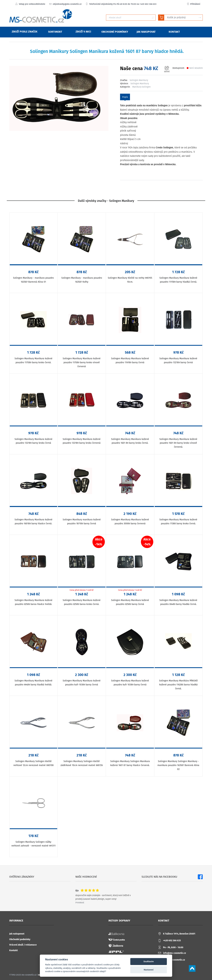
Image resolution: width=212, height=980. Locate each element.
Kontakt (13, 950)
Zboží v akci (81, 32)
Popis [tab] (125, 97)
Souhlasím (149, 961)
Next (82, 903)
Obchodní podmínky (20, 939)
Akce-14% (99, 542)
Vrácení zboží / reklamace (23, 945)
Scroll (192, 968)
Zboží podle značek (22, 32)
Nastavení (149, 970)
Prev (78, 903)
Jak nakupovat (17, 934)
